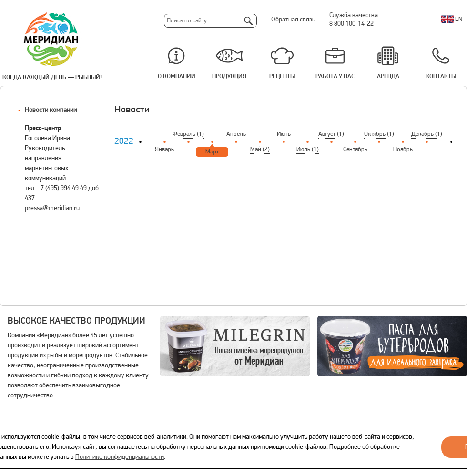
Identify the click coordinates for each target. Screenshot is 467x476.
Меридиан (51, 40)
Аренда (388, 76)
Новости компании (51, 110)
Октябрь (379, 134)
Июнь (284, 134)
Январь (164, 149)
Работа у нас (335, 76)
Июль (308, 149)
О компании (177, 76)
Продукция (229, 76)
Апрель (236, 134)
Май (260, 149)
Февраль (188, 134)
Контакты (441, 76)
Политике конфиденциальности (120, 457)
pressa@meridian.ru (52, 208)
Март (212, 152)
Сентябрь (355, 149)
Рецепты (282, 76)
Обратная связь (293, 20)
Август (331, 134)
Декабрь (427, 134)
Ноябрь (403, 149)
